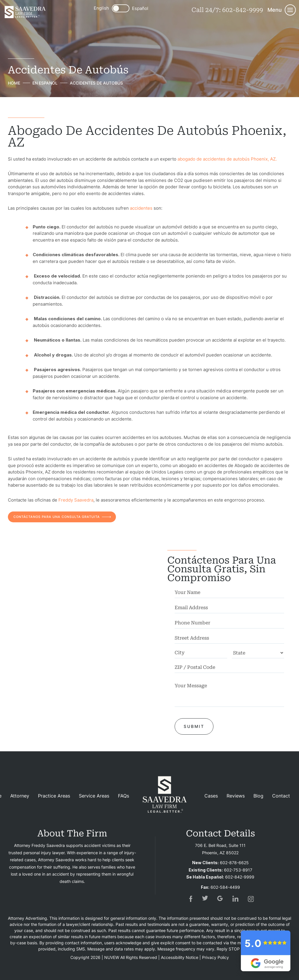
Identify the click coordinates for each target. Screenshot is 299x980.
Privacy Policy (215, 957)
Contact (281, 796)
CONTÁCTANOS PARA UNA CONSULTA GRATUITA (57, 516)
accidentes (141, 208)
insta (251, 898)
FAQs (124, 796)
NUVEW (112, 957)
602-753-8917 (238, 870)
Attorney (20, 796)
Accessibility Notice (180, 957)
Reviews (236, 796)
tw (205, 898)
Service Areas (94, 796)
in (236, 898)
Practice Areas (54, 796)
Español (140, 8)
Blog (258, 796)
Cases (211, 796)
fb (190, 898)
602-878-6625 (234, 862)
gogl (220, 898)
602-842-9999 (243, 10)
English (101, 8)
